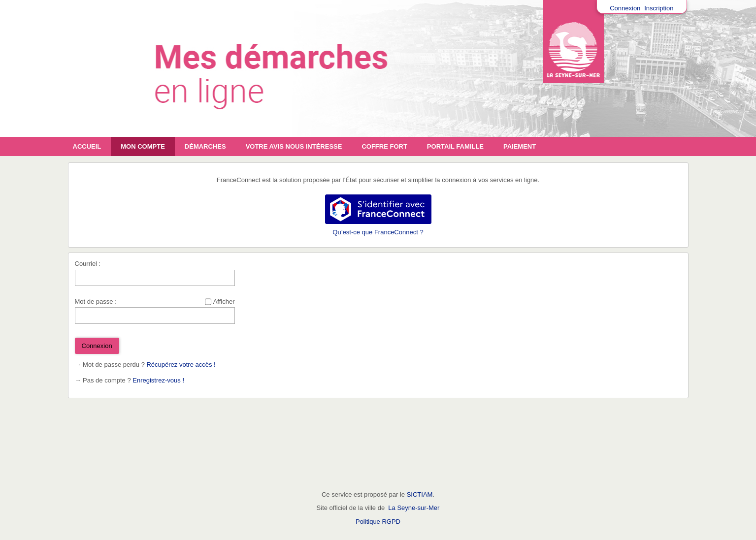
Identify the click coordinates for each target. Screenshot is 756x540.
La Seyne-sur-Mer (414, 508)
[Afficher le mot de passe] (208, 302)
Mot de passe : (96, 302)
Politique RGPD (378, 522)
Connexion (625, 8)
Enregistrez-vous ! (158, 380)
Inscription (659, 8)
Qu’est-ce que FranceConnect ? (378, 232)
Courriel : (88, 264)
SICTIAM (420, 494)
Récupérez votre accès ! (181, 365)
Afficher (224, 302)
